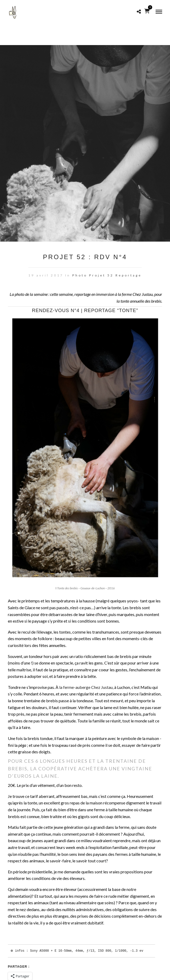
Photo (80, 275)
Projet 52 (101, 275)
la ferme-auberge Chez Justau (86, 687)
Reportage (129, 275)
